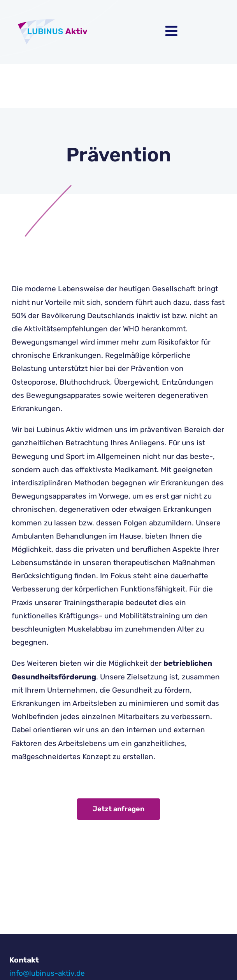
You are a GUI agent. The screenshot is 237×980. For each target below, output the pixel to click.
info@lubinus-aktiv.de (47, 973)
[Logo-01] (56, 19)
